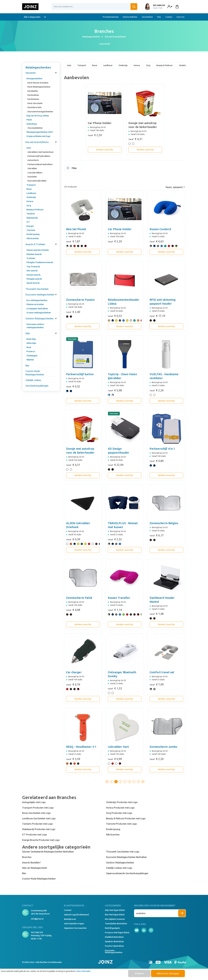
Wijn (28, 333)
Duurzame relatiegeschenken (40, 295)
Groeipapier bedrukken (37, 309)
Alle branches (33, 238)
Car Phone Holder (120, 229)
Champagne (32, 356)
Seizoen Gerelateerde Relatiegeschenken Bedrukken (48, 852)
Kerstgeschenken (34, 79)
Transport (31, 185)
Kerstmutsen (33, 99)
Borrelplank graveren (115, 919)
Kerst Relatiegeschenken (39, 87)
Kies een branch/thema (37, 142)
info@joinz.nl (37, 919)
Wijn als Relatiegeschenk (35, 868)
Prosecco (31, 351)
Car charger (74, 672)
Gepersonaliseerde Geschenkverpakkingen (127, 873)
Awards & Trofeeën (35, 244)
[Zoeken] (134, 7)
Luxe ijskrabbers (35, 173)
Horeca (30, 201)
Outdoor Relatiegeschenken (39, 319)
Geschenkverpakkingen (37, 386)
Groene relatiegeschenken (39, 313)
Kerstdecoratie (34, 107)
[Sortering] (175, 187)
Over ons (180, 17)
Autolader (32, 177)
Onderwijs (31, 197)
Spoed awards (33, 283)
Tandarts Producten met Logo (37, 824)
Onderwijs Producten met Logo (122, 802)
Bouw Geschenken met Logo (36, 813)
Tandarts (31, 214)
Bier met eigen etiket (115, 915)
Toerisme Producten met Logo (121, 824)
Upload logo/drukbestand (76, 915)
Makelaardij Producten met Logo (39, 829)
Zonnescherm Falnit (79, 598)
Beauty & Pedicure (35, 210)
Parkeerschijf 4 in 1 (162, 449)
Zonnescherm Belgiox (164, 523)
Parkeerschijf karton (80, 374)
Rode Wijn (31, 339)
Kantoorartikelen (130, 17)
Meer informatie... (84, 971)
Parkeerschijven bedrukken (40, 164)
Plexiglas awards (34, 279)
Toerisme (31, 230)
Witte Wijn (31, 343)
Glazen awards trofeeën (38, 250)
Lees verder (105, 44)
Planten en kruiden (35, 304)
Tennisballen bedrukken (116, 924)
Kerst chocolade (35, 103)
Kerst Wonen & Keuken (38, 83)
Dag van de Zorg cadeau (38, 116)
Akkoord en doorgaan (168, 973)
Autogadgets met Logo (34, 802)
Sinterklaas (32, 124)
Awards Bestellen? (31, 863)
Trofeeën (31, 258)
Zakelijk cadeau (33, 380)
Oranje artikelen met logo (38, 136)
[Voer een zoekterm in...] (94, 7)
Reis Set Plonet (76, 229)
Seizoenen (31, 73)
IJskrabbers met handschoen (40, 152)
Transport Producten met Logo (38, 808)
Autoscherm (33, 160)
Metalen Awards (34, 254)
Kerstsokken (33, 95)
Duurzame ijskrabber (37, 181)
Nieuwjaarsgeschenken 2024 (39, 132)
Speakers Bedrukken (114, 942)
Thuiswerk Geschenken (37, 289)
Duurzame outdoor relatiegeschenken (35, 326)
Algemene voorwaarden (75, 928)
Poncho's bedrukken (114, 946)
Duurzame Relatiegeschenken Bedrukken (126, 857)
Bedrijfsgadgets (112, 928)
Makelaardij (32, 218)
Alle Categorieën (35, 17)
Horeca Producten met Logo (120, 808)
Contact (169, 17)
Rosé (29, 347)
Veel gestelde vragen (74, 924)
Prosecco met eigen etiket (117, 933)
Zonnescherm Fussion (80, 300)
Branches (27, 857)
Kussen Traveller (119, 598)
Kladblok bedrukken (114, 937)
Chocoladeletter (35, 128)
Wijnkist (30, 360)
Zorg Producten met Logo (119, 813)
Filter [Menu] (72, 168)
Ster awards (32, 271)
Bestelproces (70, 919)
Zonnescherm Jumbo (163, 747)
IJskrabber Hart (118, 747)
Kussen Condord (160, 229)
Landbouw (31, 193)
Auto (29, 148)
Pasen (29, 120)
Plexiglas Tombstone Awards (40, 262)
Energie (30, 226)
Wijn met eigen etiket (115, 910)
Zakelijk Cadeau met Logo (119, 868)
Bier (27, 366)
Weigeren (139, 973)
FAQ (159, 17)
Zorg (29, 206)
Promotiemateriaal (111, 17)
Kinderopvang (33, 234)
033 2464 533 (37, 932)
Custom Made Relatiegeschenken (35, 373)
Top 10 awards (33, 267)
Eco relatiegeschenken (37, 300)
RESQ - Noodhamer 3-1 (81, 747)
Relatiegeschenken (38, 67)
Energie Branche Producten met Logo (41, 840)
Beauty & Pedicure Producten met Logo (126, 818)
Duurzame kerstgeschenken (40, 112)
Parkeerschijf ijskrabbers (39, 156)
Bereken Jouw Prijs (105, 150)
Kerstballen (33, 91)
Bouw (29, 189)
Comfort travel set (162, 672)
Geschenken (147, 17)
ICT (28, 222)
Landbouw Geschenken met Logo (39, 818)
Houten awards (33, 275)
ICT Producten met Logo (35, 835)
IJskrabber (32, 168)
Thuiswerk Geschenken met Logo (123, 852)
